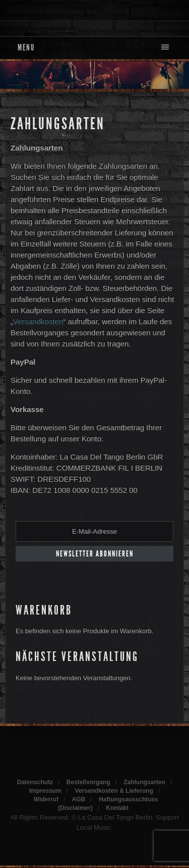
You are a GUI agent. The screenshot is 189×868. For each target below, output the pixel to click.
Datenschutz (35, 782)
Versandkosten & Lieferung (114, 791)
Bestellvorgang (88, 782)
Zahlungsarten (58, 124)
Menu (26, 47)
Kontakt (117, 808)
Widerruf (46, 799)
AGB (79, 799)
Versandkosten (38, 321)
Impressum (45, 791)
